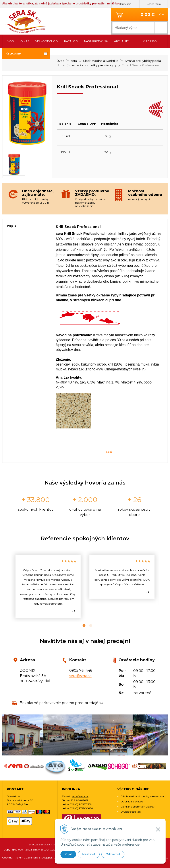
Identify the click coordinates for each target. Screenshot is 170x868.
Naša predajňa (96, 41)
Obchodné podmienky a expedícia (142, 796)
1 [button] (82, 626)
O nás (25, 41)
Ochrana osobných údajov (138, 807)
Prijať (68, 854)
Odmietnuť (113, 854)
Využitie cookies (131, 812)
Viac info (150, 41)
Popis (12, 226)
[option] (48, 586)
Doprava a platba (132, 801)
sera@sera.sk (80, 676)
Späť (109, 452)
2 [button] (88, 626)
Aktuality (122, 41)
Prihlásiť (126, 4)
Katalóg (71, 41)
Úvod (10, 41)
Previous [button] (8, 586)
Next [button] (162, 586)
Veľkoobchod (47, 41)
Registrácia (154, 4)
